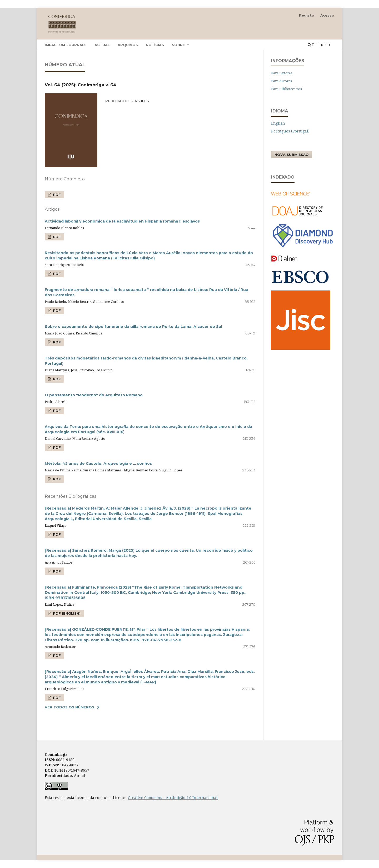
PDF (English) (66, 613)
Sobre (179, 45)
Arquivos (128, 45)
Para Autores (281, 81)
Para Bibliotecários (286, 89)
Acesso (327, 15)
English (278, 123)
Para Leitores (282, 73)
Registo (307, 15)
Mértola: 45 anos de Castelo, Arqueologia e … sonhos (98, 463)
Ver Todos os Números (69, 707)
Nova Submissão (292, 155)
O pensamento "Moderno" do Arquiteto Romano (94, 395)
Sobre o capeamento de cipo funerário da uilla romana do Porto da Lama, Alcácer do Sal (133, 327)
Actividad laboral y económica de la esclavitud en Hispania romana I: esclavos (122, 221)
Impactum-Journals (66, 45)
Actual (102, 45)
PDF (56, 195)
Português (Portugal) (290, 131)
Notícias (155, 45)
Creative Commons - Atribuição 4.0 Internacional (173, 798)
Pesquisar (319, 45)
